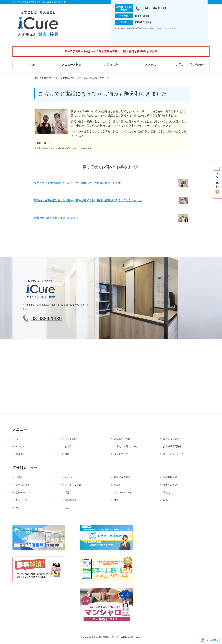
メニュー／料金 (72, 65)
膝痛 (116, 500)
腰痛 (18, 508)
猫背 (67, 492)
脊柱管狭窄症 (22, 485)
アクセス (150, 65)
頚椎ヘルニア (170, 485)
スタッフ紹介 (72, 439)
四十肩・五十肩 (73, 485)
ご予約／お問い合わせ (190, 65)
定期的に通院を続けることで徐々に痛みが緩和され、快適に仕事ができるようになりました (88, 200)
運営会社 (20, 454)
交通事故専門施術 (172, 446)
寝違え (167, 492)
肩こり (68, 508)
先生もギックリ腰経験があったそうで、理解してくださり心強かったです (77, 183)
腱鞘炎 (117, 485)
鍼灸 (67, 454)
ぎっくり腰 (21, 500)
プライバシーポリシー (175, 454)
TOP (32, 65)
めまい (68, 477)
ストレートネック (123, 492)
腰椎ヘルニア (22, 492)
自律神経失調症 (122, 477)
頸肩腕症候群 (170, 477)
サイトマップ (121, 454)
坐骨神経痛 (70, 500)
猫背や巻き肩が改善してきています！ (56, 218)
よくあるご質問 (171, 439)
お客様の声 (111, 65)
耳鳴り (19, 477)
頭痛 (165, 500)
